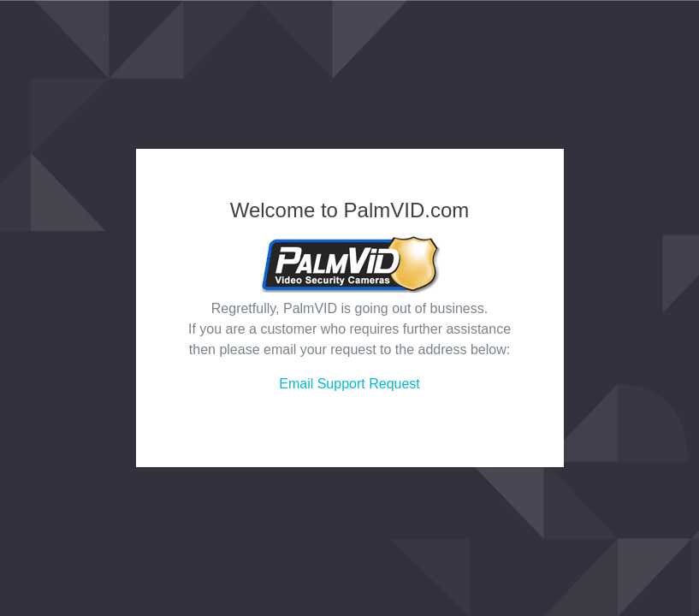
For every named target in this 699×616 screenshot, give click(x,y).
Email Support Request (349, 384)
